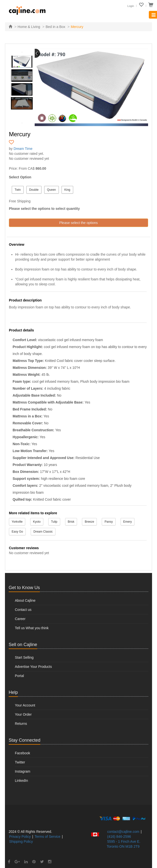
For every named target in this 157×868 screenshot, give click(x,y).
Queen (52, 190)
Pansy (109, 522)
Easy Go (17, 532)
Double (34, 190)
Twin (18, 190)
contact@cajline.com (123, 832)
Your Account (25, 705)
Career (20, 619)
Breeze (89, 522)
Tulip (54, 522)
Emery (128, 522)
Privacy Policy (20, 837)
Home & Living (29, 27)
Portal (19, 676)
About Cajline (25, 600)
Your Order (23, 714)
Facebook (22, 753)
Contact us (23, 610)
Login (131, 6)
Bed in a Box (55, 27)
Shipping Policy (21, 841)
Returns (21, 724)
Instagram (23, 771)
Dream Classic (43, 532)
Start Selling (24, 657)
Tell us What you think (32, 628)
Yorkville (17, 522)
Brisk (71, 522)
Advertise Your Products (33, 667)
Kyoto (37, 522)
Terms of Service (48, 837)
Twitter (20, 762)
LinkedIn (21, 781)
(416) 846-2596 (119, 837)
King (67, 190)
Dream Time (23, 149)
